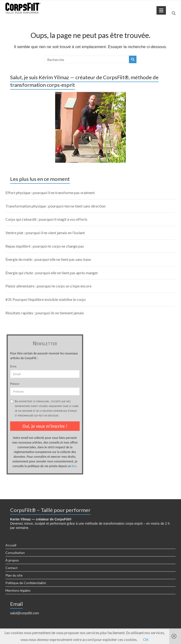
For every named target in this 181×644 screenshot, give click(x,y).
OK (146, 639)
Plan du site (14, 575)
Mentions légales (18, 590)
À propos (12, 560)
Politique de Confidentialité (26, 583)
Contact (12, 568)
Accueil (11, 545)
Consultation (15, 553)
